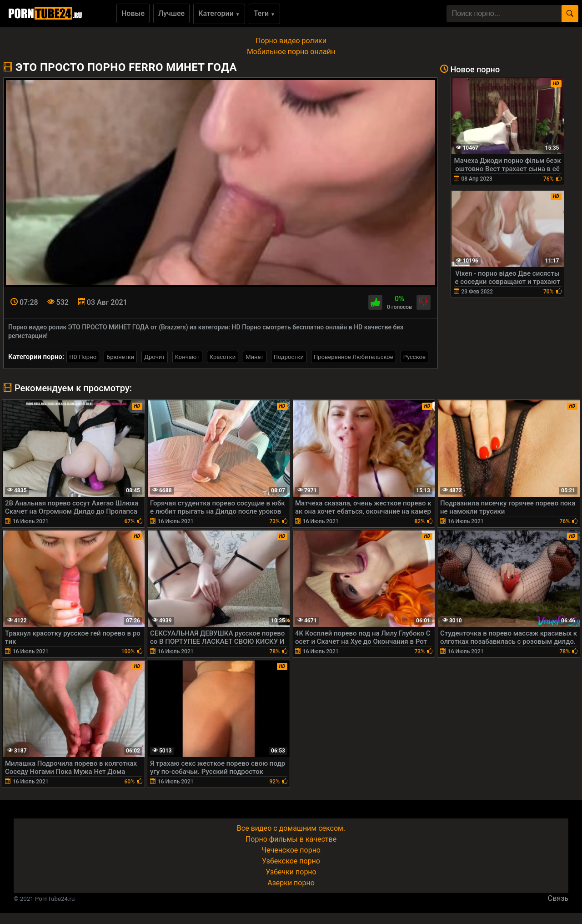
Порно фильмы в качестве (291, 839)
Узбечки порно (291, 872)
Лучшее (171, 13)
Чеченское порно (291, 850)
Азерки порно (291, 883)
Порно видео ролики (291, 41)
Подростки (289, 357)
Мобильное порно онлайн (291, 52)
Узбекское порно (291, 861)
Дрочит (154, 357)
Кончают (187, 357)
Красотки (223, 357)
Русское (414, 357)
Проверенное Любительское (354, 357)
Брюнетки (120, 357)
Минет (254, 357)
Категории (219, 13)
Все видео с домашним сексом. (291, 828)
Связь (558, 898)
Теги (264, 13)
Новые (133, 13)
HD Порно (83, 357)
